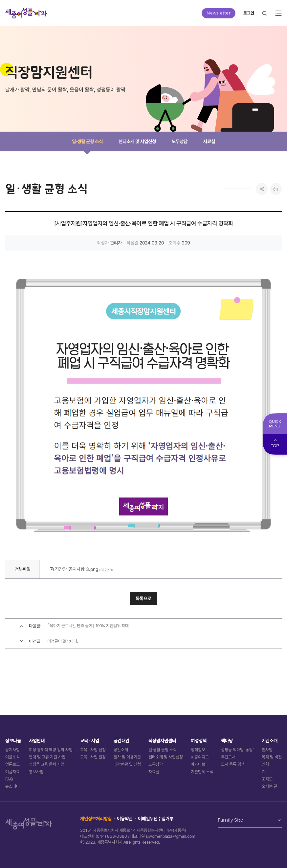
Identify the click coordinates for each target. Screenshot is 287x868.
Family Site (230, 820)
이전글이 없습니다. (63, 641)
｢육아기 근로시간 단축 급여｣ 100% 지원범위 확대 (88, 626)
